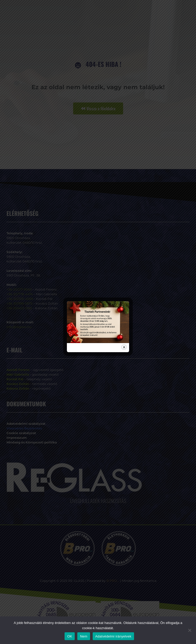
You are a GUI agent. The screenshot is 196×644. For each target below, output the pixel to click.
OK (70, 636)
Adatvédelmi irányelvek (113, 636)
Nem (84, 636)
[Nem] (189, 630)
